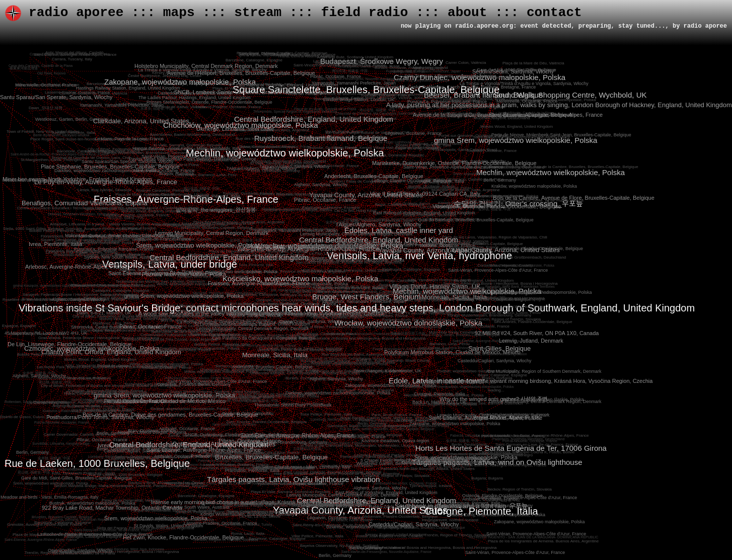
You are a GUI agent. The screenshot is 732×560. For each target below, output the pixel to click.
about (467, 13)
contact (554, 13)
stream (258, 13)
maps (179, 13)
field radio (365, 13)
